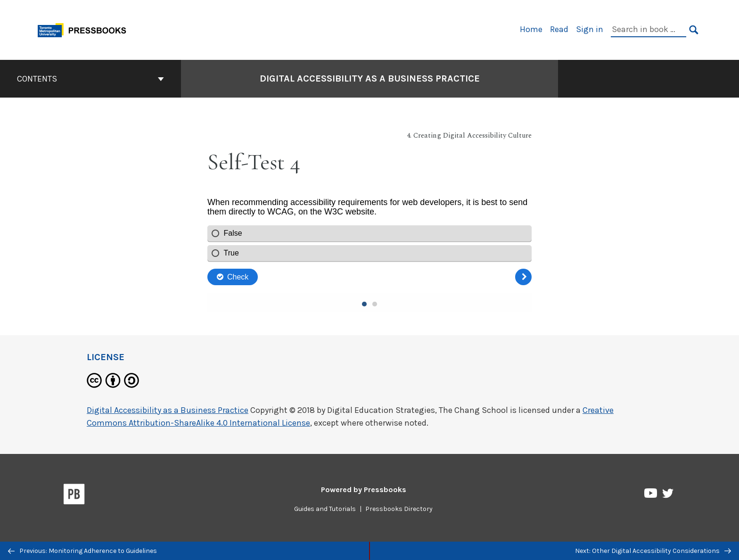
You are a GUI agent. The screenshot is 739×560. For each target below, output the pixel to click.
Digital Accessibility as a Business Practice (168, 410)
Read (559, 29)
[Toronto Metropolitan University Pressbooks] (85, 29)
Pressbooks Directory (399, 509)
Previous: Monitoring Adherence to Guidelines (82, 551)
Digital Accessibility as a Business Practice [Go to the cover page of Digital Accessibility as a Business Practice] (370, 78)
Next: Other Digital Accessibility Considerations (653, 551)
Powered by (364, 490)
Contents (90, 79)
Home (531, 29)
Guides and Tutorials (325, 509)
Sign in (590, 29)
